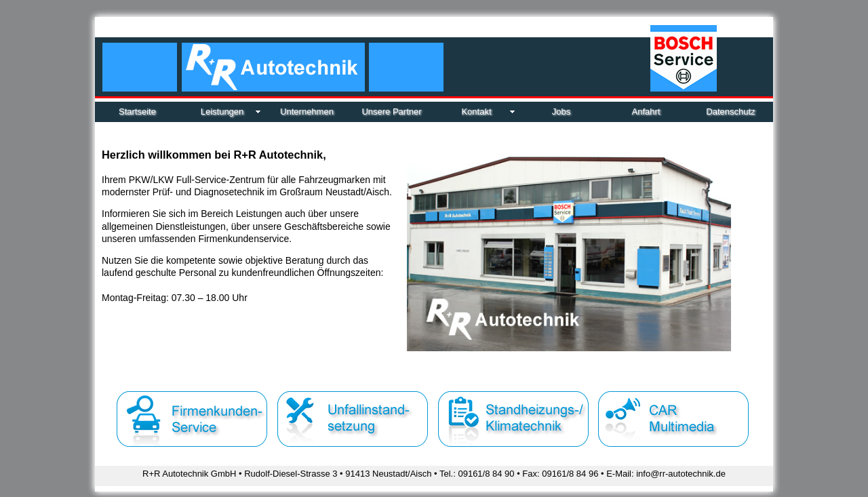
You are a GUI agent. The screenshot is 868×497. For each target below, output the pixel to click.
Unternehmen (307, 112)
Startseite (137, 112)
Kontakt (476, 112)
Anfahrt (646, 112)
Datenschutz (730, 112)
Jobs (561, 112)
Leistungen (222, 112)
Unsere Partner (391, 112)
